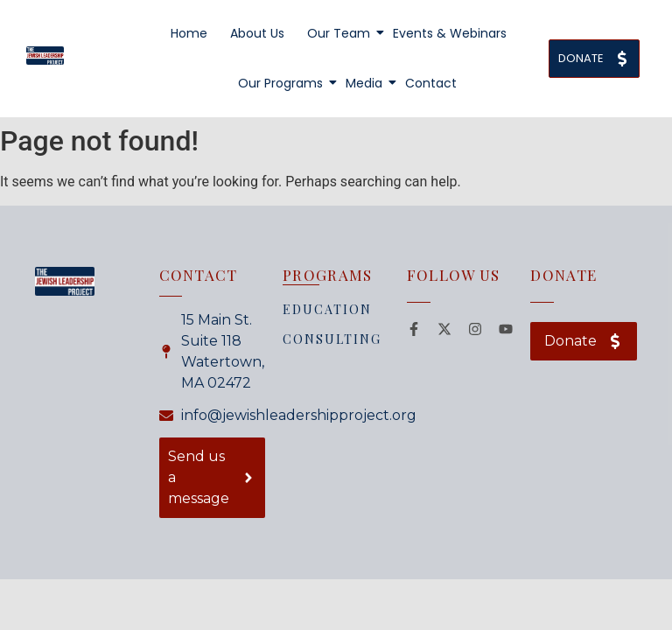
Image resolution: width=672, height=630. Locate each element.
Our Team (340, 33)
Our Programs (282, 83)
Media (365, 83)
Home (189, 33)
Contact (431, 83)
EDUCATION (327, 309)
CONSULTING (332, 339)
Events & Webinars (450, 33)
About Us (257, 33)
